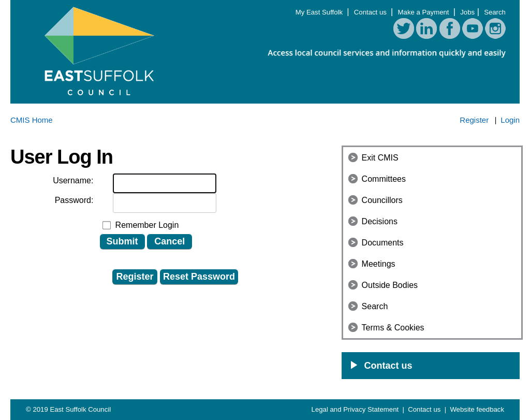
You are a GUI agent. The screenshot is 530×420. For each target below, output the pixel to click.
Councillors (382, 200)
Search (495, 12)
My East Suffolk (320, 12)
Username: (73, 180)
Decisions (380, 221)
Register (474, 120)
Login (510, 120)
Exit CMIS (380, 158)
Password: (74, 200)
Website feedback (477, 409)
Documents (383, 243)
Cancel (170, 241)
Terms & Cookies (393, 328)
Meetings (379, 264)
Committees (384, 179)
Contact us (371, 12)
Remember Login (147, 225)
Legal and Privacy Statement (356, 409)
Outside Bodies (390, 285)
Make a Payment (425, 12)
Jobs (467, 12)
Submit (122, 241)
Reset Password (199, 277)
